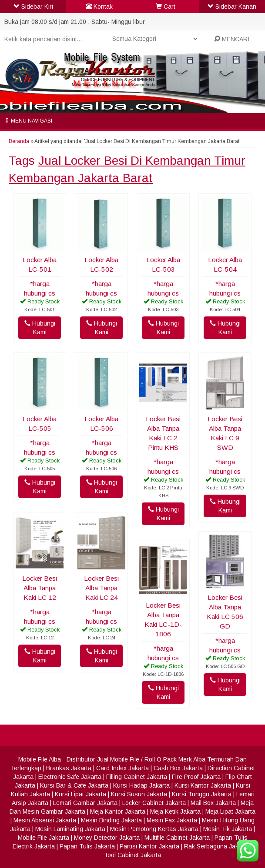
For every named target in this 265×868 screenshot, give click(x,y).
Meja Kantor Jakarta (118, 811)
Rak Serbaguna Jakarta (217, 846)
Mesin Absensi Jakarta (45, 820)
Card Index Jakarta (122, 768)
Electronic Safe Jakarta (70, 777)
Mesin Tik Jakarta (228, 829)
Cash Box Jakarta (178, 768)
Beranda (19, 141)
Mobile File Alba (40, 759)
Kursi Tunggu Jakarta (202, 794)
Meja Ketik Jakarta (175, 811)
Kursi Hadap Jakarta (141, 785)
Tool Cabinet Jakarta (132, 855)
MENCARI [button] (232, 39)
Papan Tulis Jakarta (87, 846)
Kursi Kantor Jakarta (203, 785)
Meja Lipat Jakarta (230, 811)
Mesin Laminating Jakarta (70, 829)
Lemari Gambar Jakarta (85, 803)
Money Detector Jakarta (107, 838)
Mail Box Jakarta (213, 803)
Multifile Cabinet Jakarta (177, 838)
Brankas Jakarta (69, 768)
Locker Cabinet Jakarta (154, 803)
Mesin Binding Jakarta (111, 820)
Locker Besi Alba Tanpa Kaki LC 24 (101, 588)
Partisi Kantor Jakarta (149, 846)
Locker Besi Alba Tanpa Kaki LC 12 (40, 588)
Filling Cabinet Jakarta (137, 777)
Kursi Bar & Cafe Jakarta (74, 785)
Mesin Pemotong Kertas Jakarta (154, 829)
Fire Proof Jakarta (196, 777)
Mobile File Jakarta (44, 838)
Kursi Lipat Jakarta (81, 794)
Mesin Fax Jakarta (172, 820)
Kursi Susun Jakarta (139, 794)
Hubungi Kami (40, 328)
